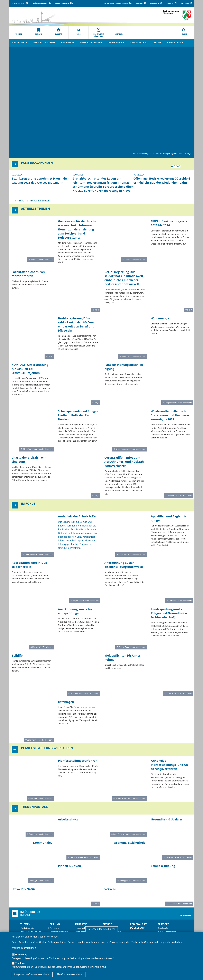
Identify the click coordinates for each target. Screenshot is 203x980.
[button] (117, 4)
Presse (20, 201)
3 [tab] (177, 166)
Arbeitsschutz (19, 43)
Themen (25, 924)
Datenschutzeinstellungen (101, 929)
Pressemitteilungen (39, 201)
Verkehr (157, 43)
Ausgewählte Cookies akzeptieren (32, 974)
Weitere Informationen (24, 948)
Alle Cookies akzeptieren (70, 974)
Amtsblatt (164, 928)
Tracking (20, 963)
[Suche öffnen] (185, 33)
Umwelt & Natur (175, 43)
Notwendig (21, 955)
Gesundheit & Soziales (44, 43)
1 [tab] (172, 166)
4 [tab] (179, 166)
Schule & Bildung (138, 43)
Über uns (54, 924)
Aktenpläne (54, 928)
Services (163, 924)
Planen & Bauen (116, 43)
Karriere (81, 924)
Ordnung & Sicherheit (91, 43)
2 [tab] (174, 166)
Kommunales (68, 43)
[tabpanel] (42, 180)
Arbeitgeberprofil (84, 928)
